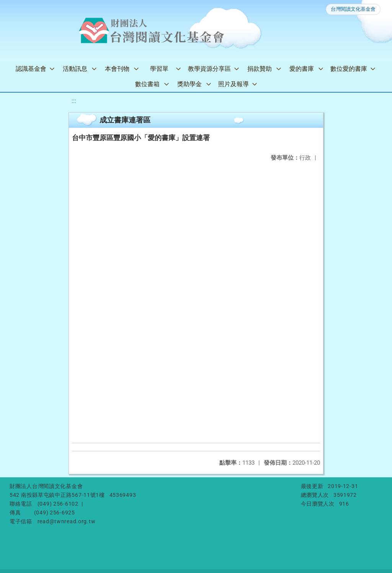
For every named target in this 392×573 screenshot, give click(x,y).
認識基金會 (31, 69)
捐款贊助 (260, 69)
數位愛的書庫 (349, 69)
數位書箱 (147, 84)
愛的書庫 (302, 69)
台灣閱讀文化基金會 (353, 9)
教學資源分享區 (209, 69)
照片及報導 (234, 84)
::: (74, 101)
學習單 (159, 69)
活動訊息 (75, 69)
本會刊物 (117, 69)
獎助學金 (189, 84)
